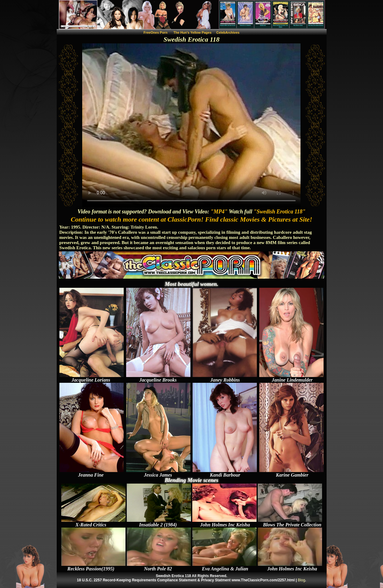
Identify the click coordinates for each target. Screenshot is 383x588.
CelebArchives (228, 32)
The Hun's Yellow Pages (192, 32)
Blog (301, 580)
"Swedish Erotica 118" (279, 212)
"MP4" (219, 212)
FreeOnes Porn (155, 32)
